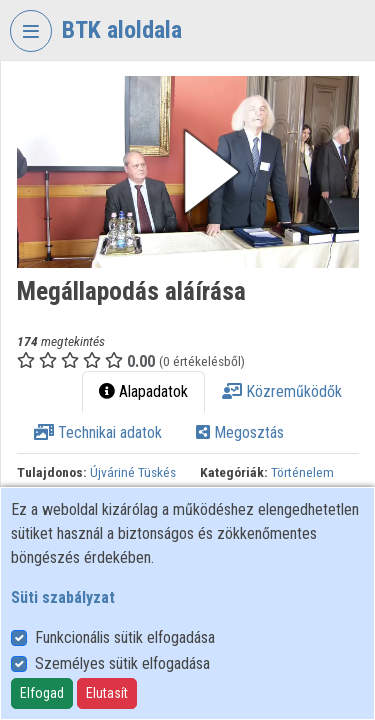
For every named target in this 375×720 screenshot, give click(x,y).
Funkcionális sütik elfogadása (125, 637)
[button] (188, 172)
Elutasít (107, 693)
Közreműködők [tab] (282, 391)
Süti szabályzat (63, 597)
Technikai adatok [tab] (98, 432)
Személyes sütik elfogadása (122, 663)
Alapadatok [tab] (143, 391)
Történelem (302, 472)
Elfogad (42, 693)
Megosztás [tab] (240, 432)
